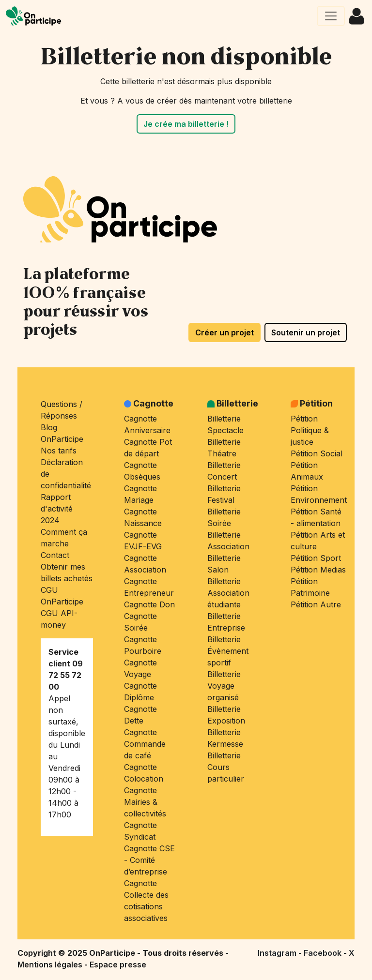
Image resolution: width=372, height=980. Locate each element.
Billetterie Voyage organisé (224, 686)
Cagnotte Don (149, 604)
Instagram (278, 953)
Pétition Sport (316, 558)
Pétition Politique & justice (310, 430)
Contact (55, 555)
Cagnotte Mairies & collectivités (145, 802)
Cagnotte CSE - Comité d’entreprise (149, 860)
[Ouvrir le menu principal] (331, 16)
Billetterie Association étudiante (228, 593)
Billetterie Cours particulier (226, 767)
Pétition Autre (316, 604)
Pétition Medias (318, 570)
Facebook (324, 953)
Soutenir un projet (306, 332)
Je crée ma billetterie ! (186, 124)
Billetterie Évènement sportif (228, 651)
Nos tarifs (59, 451)
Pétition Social (317, 453)
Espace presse (118, 965)
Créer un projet (225, 332)
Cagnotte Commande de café (145, 744)
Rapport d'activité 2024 (57, 509)
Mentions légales (51, 965)
